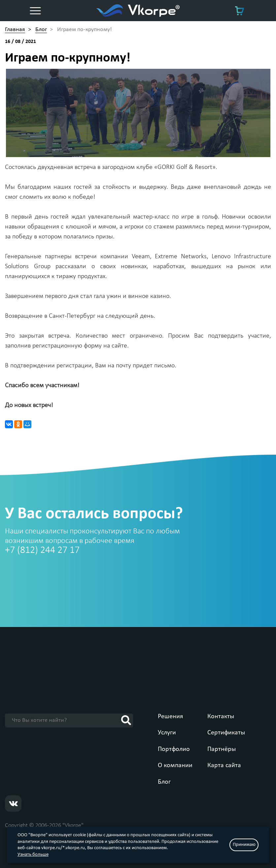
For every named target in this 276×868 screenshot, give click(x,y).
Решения (170, 717)
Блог (164, 782)
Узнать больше (33, 855)
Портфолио (174, 749)
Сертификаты (226, 733)
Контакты (221, 717)
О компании (175, 765)
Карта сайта (224, 765)
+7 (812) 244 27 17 (42, 550)
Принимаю (244, 845)
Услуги (167, 733)
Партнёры (222, 749)
